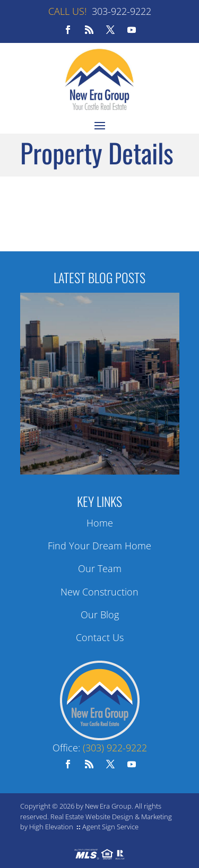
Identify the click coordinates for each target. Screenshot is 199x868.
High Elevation (51, 827)
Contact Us (100, 637)
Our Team (100, 568)
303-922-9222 (122, 11)
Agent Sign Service (110, 827)
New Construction (99, 592)
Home (100, 523)
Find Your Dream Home (99, 546)
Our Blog (100, 615)
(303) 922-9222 (115, 748)
